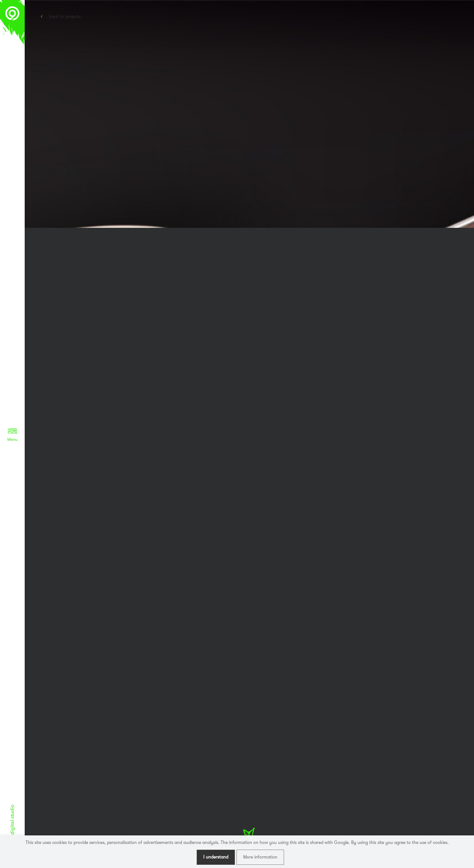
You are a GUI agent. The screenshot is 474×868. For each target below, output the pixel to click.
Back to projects (65, 16)
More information (260, 857)
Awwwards (460, 28)
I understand (216, 857)
